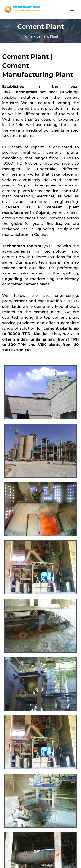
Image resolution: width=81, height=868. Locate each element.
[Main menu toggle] (72, 9)
